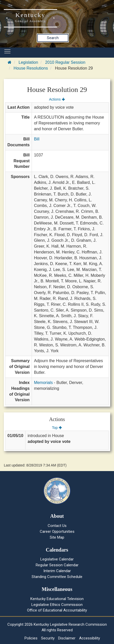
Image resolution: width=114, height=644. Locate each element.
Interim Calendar (57, 571)
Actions (57, 99)
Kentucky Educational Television (57, 599)
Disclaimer (67, 638)
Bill (37, 139)
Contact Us (57, 526)
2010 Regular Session (65, 62)
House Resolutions (31, 68)
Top (57, 428)
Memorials (43, 383)
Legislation (28, 62)
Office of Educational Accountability (57, 610)
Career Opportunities (57, 532)
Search (53, 38)
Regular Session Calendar (57, 565)
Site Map (57, 537)
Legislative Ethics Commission (57, 605)
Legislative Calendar (57, 559)
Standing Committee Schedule (57, 577)
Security (48, 638)
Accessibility (90, 638)
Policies (31, 638)
